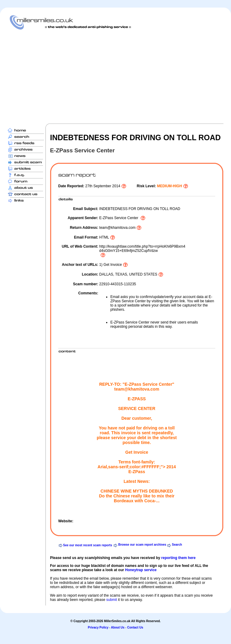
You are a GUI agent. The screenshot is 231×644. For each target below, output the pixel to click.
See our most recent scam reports (88, 545)
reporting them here (178, 558)
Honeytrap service (141, 570)
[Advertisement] (109, 76)
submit (111, 600)
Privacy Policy (98, 627)
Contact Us (135, 627)
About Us (118, 627)
